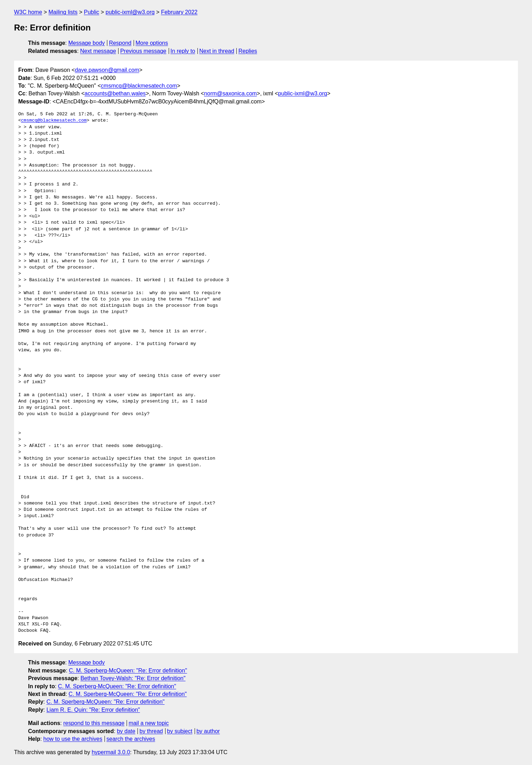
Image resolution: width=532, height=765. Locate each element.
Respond (120, 43)
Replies (248, 51)
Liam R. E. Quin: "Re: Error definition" (93, 710)
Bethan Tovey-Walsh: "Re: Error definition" (133, 678)
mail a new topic (149, 723)
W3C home (28, 12)
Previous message (143, 51)
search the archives (131, 739)
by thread (151, 731)
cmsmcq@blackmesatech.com (139, 86)
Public (92, 12)
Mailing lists (63, 12)
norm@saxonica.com (231, 93)
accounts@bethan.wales (115, 93)
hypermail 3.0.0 (111, 752)
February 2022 (179, 12)
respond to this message (94, 723)
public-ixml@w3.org (130, 12)
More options (152, 43)
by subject (180, 731)
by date (126, 731)
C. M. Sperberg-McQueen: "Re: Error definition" (128, 671)
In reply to (183, 51)
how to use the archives (73, 739)
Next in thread (217, 51)
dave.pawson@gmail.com (107, 70)
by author (208, 731)
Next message (98, 51)
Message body (87, 43)
